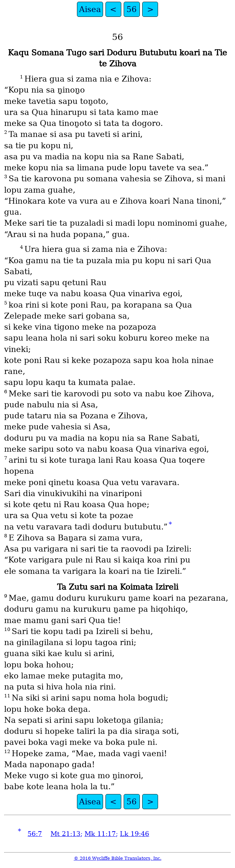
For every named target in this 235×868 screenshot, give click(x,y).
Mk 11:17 (100, 834)
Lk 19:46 (135, 834)
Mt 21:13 (65, 834)
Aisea (90, 9)
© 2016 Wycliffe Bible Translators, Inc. (118, 858)
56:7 (35, 834)
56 (132, 9)
